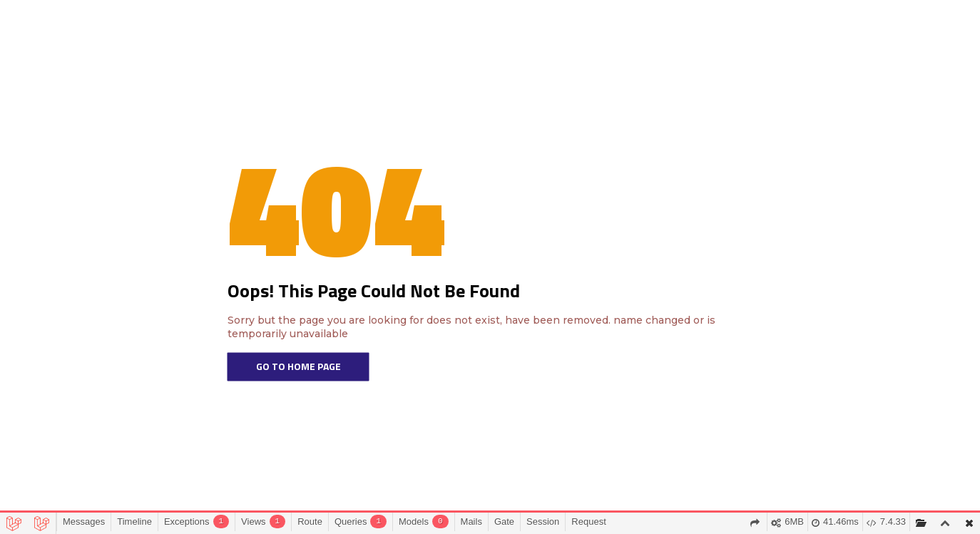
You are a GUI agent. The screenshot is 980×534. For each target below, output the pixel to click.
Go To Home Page (298, 366)
